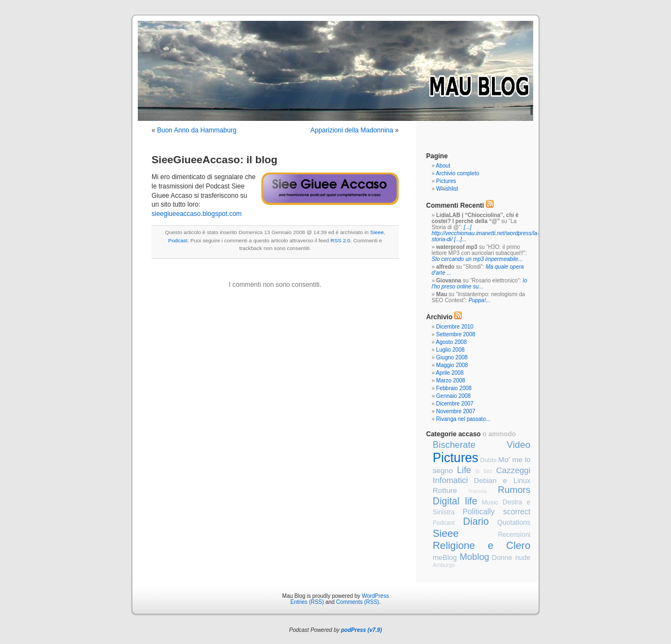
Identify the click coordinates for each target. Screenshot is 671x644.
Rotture (445, 490)
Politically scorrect (496, 512)
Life (464, 470)
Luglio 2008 (450, 350)
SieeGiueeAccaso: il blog (214, 160)
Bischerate (454, 445)
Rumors (515, 490)
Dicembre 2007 (455, 404)
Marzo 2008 (451, 381)
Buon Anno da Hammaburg (197, 130)
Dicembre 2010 (455, 327)
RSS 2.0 (340, 240)
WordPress (375, 596)
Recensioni (514, 535)
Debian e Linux (502, 481)
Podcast (178, 240)
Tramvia (477, 491)
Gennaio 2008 (453, 396)
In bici (483, 471)
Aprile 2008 (450, 373)
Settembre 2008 (455, 334)
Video (519, 445)
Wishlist (447, 189)
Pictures (446, 181)
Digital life (455, 501)
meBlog (445, 557)
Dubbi (488, 460)
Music (490, 502)
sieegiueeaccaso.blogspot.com (197, 214)
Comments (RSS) (357, 602)
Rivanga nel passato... (463, 419)
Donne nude (511, 558)
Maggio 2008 (452, 365)
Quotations (514, 523)
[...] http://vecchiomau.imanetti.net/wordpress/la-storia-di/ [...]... (485, 233)
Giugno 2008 (452, 357)
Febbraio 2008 (454, 388)
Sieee (377, 232)
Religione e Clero (482, 545)
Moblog (474, 557)
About (443, 166)
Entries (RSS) (307, 602)
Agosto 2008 (451, 342)
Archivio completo (458, 173)
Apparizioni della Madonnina (352, 130)
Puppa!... (479, 300)
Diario (476, 521)
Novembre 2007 (455, 411)
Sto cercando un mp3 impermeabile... (477, 259)
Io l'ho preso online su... (479, 284)
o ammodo (499, 434)
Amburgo (444, 565)
